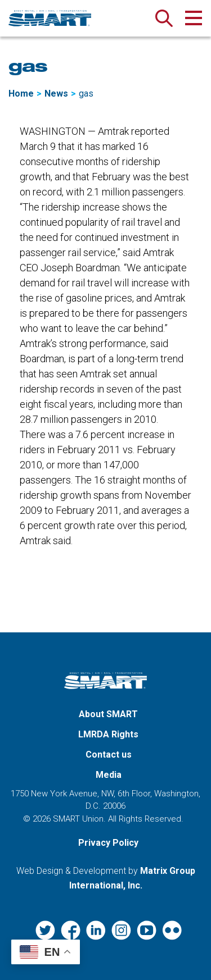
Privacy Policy (108, 843)
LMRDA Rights (108, 734)
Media (109, 775)
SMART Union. (79, 819)
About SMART (108, 714)
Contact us (109, 755)
